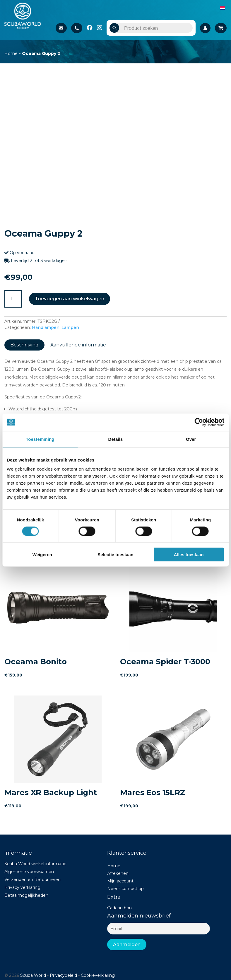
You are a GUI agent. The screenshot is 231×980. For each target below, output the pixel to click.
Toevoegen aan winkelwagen (70, 299)
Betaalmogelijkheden (26, 895)
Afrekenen (118, 873)
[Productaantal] (13, 299)
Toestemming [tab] (40, 439)
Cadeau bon (119, 908)
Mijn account (120, 881)
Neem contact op (125, 889)
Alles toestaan (189, 555)
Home (11, 53)
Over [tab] (191, 439)
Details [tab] (116, 439)
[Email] (159, 929)
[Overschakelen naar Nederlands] (223, 8)
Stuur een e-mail (61, 28)
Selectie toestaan (115, 555)
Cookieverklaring (98, 975)
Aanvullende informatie (78, 345)
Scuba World (33, 975)
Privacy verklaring (22, 887)
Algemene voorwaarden (29, 872)
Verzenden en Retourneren (32, 880)
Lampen (70, 327)
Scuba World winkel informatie (35, 864)
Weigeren (42, 555)
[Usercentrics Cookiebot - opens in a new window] (199, 422)
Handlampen (46, 327)
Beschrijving (24, 345)
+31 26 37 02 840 (77, 28)
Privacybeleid (63, 975)
